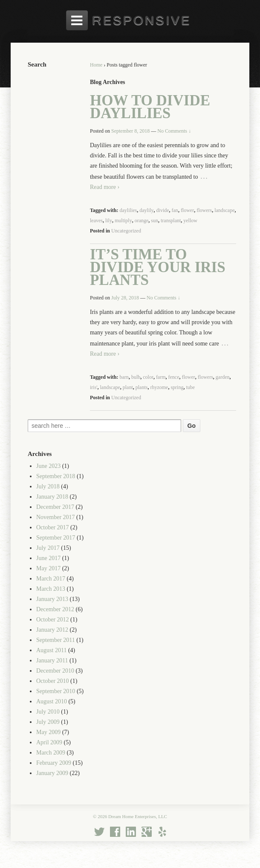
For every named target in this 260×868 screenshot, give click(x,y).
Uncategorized (126, 231)
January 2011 (52, 660)
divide (163, 210)
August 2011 (51, 650)
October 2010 (53, 681)
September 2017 (56, 538)
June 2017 (48, 558)
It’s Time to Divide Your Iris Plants (158, 267)
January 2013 (52, 599)
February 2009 (54, 763)
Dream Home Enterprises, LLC (137, 816)
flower (187, 210)
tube (190, 387)
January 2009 (52, 773)
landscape (224, 210)
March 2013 (51, 589)
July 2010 (48, 712)
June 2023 (48, 466)
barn (124, 377)
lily (109, 221)
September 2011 (56, 640)
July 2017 (48, 548)
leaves (96, 221)
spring (177, 387)
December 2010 (55, 671)
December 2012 (55, 609)
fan (175, 210)
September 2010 (56, 691)
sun (155, 221)
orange (142, 221)
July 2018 (48, 486)
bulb (136, 377)
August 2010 (52, 701)
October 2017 (53, 527)
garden (223, 377)
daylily (146, 210)
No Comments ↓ (174, 131)
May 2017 (48, 568)
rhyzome (159, 387)
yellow (190, 221)
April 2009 (49, 742)
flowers (204, 210)
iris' (94, 387)
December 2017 (55, 507)
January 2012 (52, 630)
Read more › (105, 187)
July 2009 (48, 722)
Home (96, 65)
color (148, 377)
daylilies (129, 210)
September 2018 (56, 476)
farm (161, 377)
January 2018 (52, 497)
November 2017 (56, 517)
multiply (123, 221)
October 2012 (53, 620)
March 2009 (51, 753)
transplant (171, 221)
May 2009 (48, 732)
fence (174, 377)
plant (128, 387)
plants (142, 387)
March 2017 (51, 579)
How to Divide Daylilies (150, 107)
